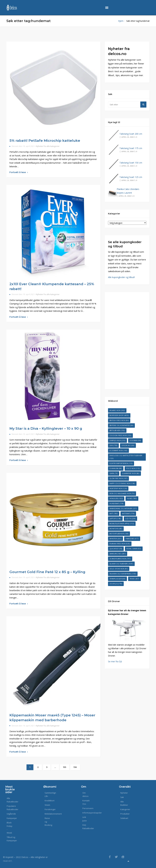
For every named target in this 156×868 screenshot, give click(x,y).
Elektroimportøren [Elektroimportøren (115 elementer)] (121, 463)
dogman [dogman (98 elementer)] (135, 440)
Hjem (121, 21)
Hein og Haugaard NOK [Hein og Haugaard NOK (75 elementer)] (122, 493)
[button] (107, 8)
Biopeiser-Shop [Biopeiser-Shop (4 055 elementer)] (119, 415)
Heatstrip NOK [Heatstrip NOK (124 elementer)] (118, 488)
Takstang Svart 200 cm (131, 134)
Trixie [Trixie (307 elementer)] (134, 579)
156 (75, 767)
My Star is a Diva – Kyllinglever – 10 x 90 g (46, 428)
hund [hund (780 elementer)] (132, 498)
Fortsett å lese (19, 172)
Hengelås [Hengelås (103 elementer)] (116, 498)
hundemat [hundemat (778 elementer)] (117, 504)
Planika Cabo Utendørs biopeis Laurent (128, 191)
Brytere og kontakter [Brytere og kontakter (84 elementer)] (121, 425)
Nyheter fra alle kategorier (48, 146)
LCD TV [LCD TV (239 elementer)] (130, 519)
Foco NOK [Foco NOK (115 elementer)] (133, 468)
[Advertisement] (127, 341)
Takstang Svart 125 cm (131, 177)
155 (65, 767)
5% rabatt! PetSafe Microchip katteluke (45, 141)
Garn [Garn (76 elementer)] (114, 473)
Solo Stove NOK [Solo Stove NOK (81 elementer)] (119, 569)
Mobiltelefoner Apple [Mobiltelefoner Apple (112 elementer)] (122, 524)
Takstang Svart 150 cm (131, 163)
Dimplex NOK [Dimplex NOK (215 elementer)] (118, 440)
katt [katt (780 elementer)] (114, 514)
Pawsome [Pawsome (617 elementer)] (132, 539)
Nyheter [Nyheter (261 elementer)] (116, 539)
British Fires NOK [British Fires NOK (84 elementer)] (119, 420)
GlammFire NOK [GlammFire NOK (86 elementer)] (131, 473)
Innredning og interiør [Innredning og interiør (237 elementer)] (123, 509)
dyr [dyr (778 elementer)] (113, 445)
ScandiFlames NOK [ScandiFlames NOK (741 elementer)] (120, 559)
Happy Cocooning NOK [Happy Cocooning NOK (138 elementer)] (122, 483)
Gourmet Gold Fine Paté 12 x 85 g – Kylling (47, 572)
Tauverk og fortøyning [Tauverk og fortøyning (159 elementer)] (123, 574)
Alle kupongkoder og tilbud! (121, 277)
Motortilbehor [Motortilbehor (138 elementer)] (119, 534)
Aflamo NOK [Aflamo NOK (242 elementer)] (117, 410)
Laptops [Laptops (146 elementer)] (115, 519)
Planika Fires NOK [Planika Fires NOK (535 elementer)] (120, 544)
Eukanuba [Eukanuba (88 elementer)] (116, 468)
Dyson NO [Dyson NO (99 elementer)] (128, 445)
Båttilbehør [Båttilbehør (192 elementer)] (117, 430)
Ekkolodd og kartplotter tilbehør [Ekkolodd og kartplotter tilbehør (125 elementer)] (126, 457)
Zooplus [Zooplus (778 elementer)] (116, 584)
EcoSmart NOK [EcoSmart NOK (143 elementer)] (118, 450)
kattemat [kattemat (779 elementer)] (128, 514)
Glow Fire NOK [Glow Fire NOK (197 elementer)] (119, 478)
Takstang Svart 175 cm (131, 148)
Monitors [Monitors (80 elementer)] (116, 529)
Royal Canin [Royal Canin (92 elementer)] (134, 549)
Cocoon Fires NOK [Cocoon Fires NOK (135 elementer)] (120, 435)
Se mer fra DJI (115, 661)
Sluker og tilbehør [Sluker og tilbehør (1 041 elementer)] (121, 564)
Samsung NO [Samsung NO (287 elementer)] (118, 554)
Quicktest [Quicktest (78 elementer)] (116, 549)
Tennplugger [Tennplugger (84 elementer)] (117, 579)
